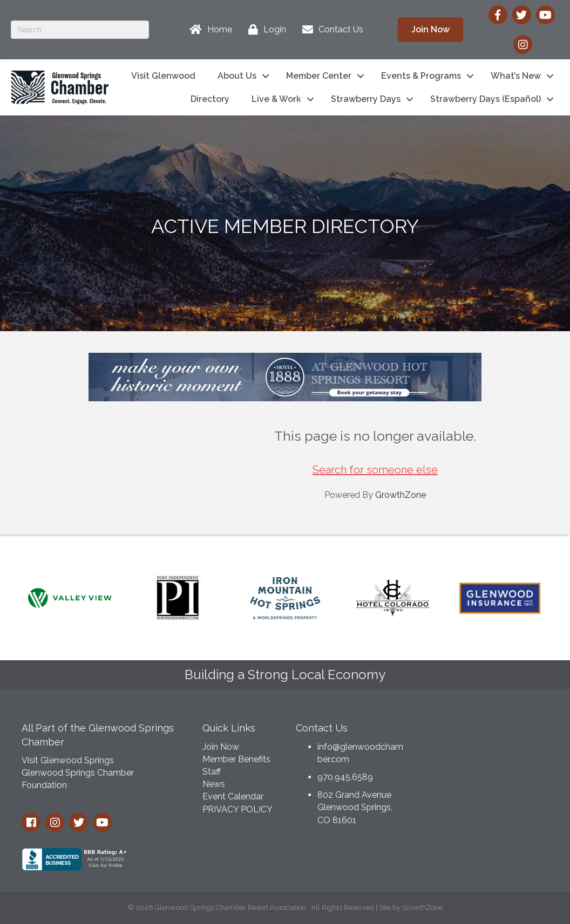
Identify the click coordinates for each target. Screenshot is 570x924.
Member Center (319, 76)
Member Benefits (236, 759)
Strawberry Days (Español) (486, 99)
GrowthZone (401, 495)
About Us (237, 76)
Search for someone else (375, 470)
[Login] (264, 30)
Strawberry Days (366, 99)
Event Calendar (233, 796)
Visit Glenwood (163, 76)
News (214, 784)
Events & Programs (421, 76)
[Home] (208, 30)
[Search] (80, 30)
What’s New (516, 76)
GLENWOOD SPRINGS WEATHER (488, 756)
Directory (210, 99)
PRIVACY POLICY (237, 809)
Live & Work (276, 99)
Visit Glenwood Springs (68, 760)
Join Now (221, 747)
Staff (212, 772)
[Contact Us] (330, 30)
